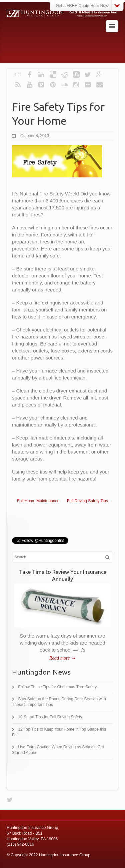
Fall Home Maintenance (38, 501)
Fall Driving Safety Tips (87, 501)
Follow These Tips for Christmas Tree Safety (57, 687)
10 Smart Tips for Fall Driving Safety (50, 717)
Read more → (62, 658)
